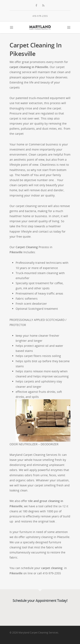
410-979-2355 (40, 16)
